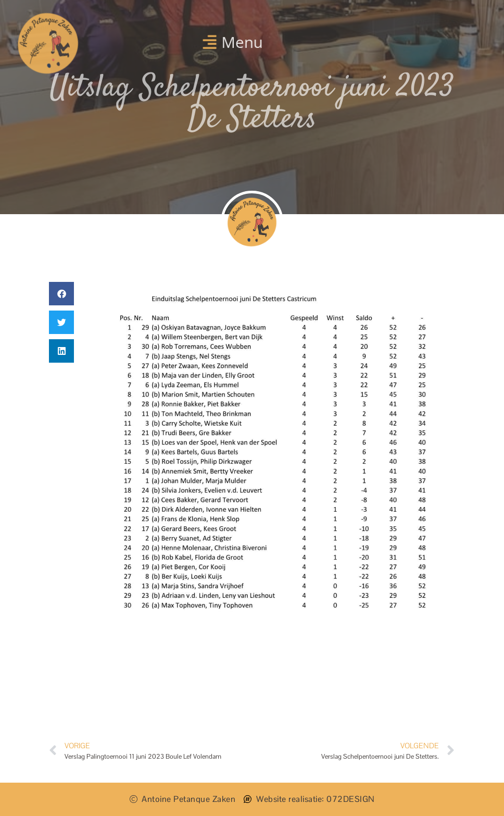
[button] (232, 42)
